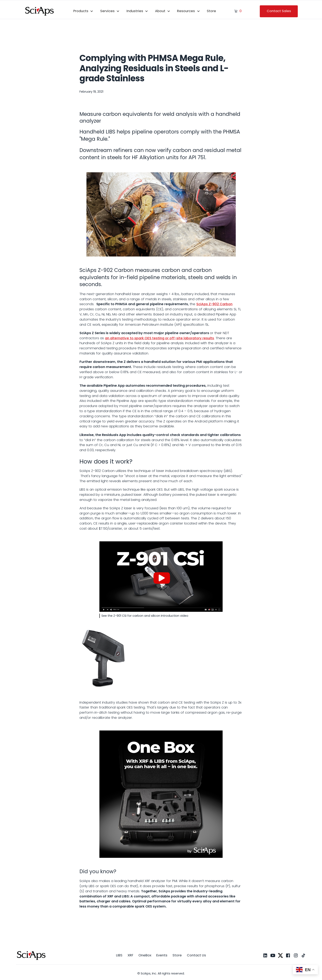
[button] (83, 11)
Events (162, 955)
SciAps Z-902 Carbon (214, 304)
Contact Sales (279, 11)
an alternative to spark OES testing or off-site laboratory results (159, 338)
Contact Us (196, 955)
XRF (130, 955)
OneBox (145, 955)
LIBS (119, 955)
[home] (40, 11)
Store (211, 11)
